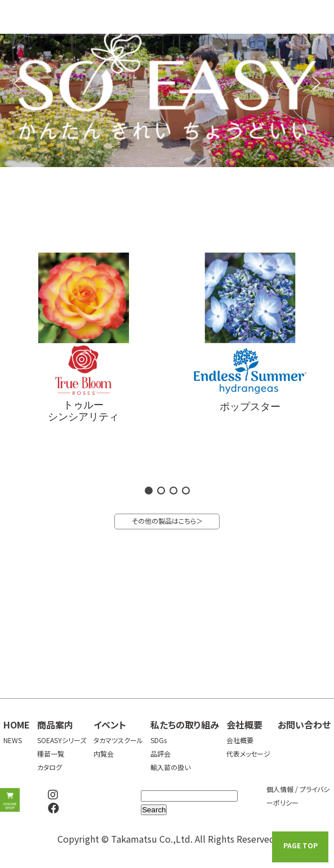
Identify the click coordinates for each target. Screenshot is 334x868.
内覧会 (104, 754)
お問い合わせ (304, 725)
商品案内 (55, 725)
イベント (110, 725)
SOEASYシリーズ (62, 740)
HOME (17, 725)
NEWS (13, 740)
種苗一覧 (51, 754)
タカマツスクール (118, 740)
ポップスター (250, 406)
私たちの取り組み (185, 725)
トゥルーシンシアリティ (83, 411)
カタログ (50, 767)
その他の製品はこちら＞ (167, 521)
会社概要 (244, 725)
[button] (17, 83)
